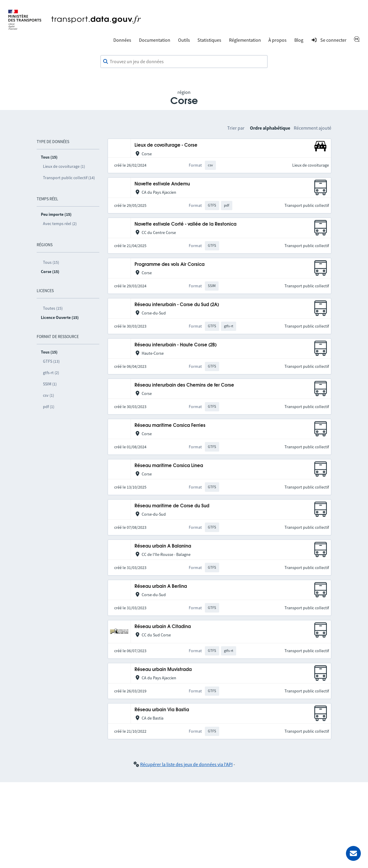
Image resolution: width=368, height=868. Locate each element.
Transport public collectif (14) (69, 178)
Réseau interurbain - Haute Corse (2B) (176, 345)
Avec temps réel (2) (60, 224)
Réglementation (245, 40)
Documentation (155, 40)
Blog (299, 40)
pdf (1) (49, 407)
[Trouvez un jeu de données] (184, 62)
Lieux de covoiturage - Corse (166, 145)
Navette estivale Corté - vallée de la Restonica (185, 224)
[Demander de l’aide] (353, 853)
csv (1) (48, 395)
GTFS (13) (51, 361)
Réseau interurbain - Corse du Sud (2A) (177, 305)
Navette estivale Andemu (162, 184)
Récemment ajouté (313, 128)
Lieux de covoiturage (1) (64, 166)
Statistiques (209, 40)
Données (122, 40)
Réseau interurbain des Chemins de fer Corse (184, 385)
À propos (277, 40)
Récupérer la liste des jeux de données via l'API (186, 764)
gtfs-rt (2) (51, 373)
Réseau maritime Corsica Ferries (170, 426)
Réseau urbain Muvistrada (163, 670)
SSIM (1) (50, 384)
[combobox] (184, 62)
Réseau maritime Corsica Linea (169, 466)
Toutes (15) (53, 308)
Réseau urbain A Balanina (163, 546)
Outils (184, 40)
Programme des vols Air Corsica (170, 265)
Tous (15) (51, 262)
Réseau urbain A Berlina (161, 586)
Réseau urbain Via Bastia (162, 710)
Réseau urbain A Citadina (163, 627)
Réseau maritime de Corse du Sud (172, 506)
